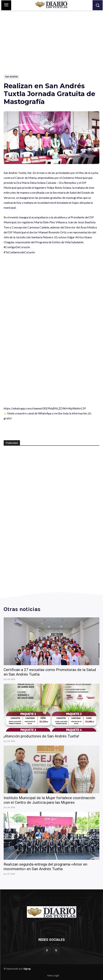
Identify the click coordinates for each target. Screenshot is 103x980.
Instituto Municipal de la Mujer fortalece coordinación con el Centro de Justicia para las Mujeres (49, 800)
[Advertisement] (51, 38)
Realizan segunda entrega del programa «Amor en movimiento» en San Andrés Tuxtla (45, 867)
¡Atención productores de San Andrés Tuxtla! (41, 736)
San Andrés (12, 77)
